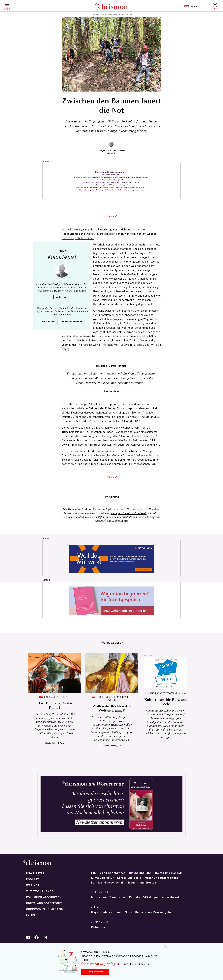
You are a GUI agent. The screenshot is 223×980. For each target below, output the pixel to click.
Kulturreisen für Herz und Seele (166, 702)
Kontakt (135, 898)
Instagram (153, 517)
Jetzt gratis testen (95, 972)
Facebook (100, 521)
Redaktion (98, 927)
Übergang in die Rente (57, 697)
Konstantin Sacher (108, 746)
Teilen (110, 216)
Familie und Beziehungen (108, 873)
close (166, 947)
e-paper (32, 915)
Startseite (96, 14)
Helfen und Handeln (169, 873)
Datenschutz (118, 898)
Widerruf (173, 898)
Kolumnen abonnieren (44, 897)
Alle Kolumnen (48, 321)
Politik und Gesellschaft (108, 883)
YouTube (28, 937)
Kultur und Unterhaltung (162, 878)
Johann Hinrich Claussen (114, 151)
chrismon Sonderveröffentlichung (166, 693)
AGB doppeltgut (154, 898)
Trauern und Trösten (142, 883)
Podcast (33, 880)
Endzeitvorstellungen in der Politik (114, 698)
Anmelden (215, 6)
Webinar (33, 885)
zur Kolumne (62, 297)
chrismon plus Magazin (45, 909)
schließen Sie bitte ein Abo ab (129, 513)
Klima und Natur (102, 878)
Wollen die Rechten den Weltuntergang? (112, 708)
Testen (191, 6)
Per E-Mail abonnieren (72, 321)
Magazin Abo (100, 912)
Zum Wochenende (40, 891)
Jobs (169, 912)
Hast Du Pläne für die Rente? (55, 706)
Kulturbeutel (62, 257)
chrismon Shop (122, 912)
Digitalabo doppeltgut (44, 903)
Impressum (99, 898)
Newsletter (35, 874)
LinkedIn (118, 521)
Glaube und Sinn (140, 873)
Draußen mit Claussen (120, 455)
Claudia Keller (51, 743)
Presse (158, 912)
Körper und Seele (129, 878)
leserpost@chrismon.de (102, 517)
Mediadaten (143, 912)
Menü (7, 9)
